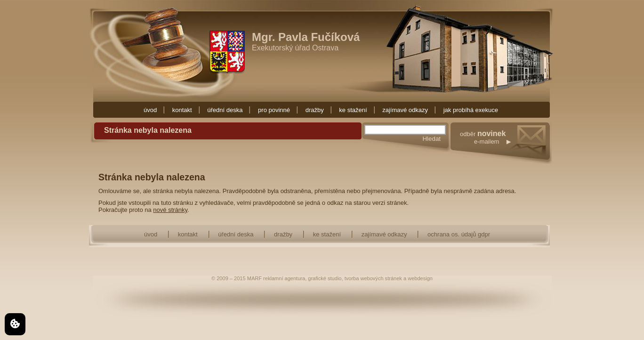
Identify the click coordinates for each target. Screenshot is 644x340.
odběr (506, 147)
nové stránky (170, 210)
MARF (254, 278)
